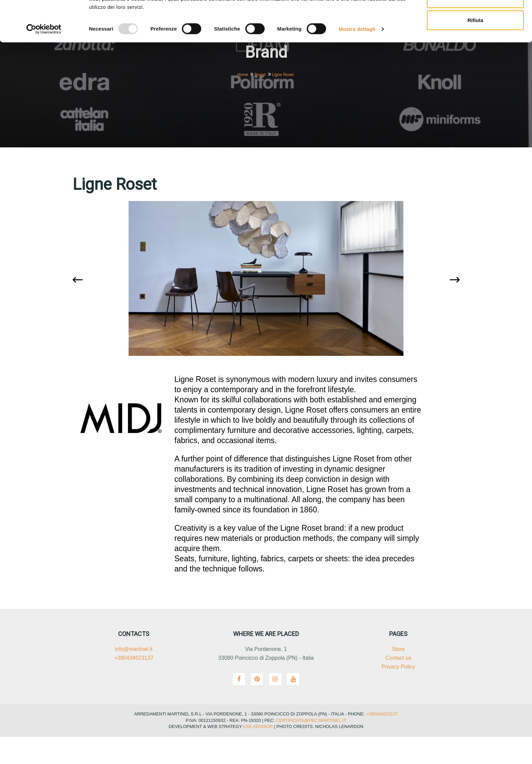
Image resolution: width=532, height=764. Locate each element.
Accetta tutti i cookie (476, 18)
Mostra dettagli (357, 71)
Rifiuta (476, 62)
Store (398, 676)
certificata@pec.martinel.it (311, 748)
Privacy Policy (398, 694)
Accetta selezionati (475, 40)
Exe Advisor (258, 754)
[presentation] (79, 307)
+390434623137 (134, 685)
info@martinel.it (134, 676)
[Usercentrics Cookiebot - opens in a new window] (44, 71)
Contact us (398, 685)
